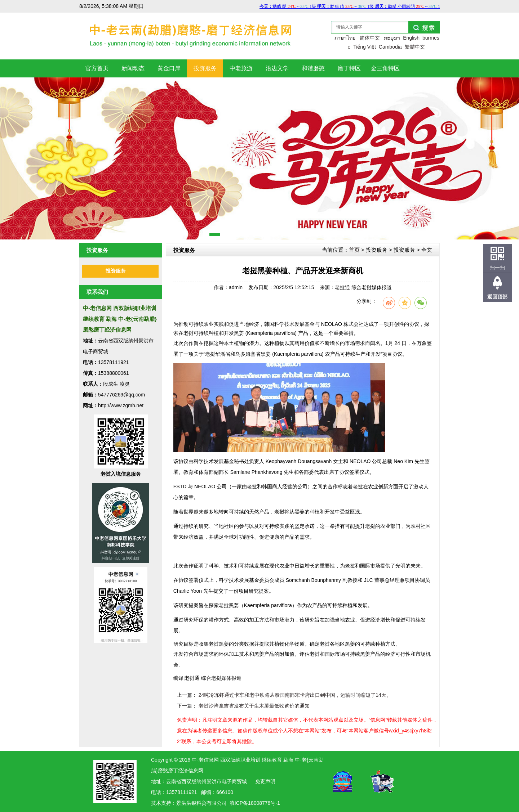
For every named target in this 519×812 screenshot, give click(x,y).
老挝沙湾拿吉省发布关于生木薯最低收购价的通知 (254, 706)
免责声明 (265, 781)
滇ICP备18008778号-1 (255, 803)
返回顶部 (497, 297)
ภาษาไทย (345, 38)
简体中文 (370, 38)
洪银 (191, 803)
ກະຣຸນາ (392, 38)
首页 (354, 250)
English (411, 38)
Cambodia (390, 47)
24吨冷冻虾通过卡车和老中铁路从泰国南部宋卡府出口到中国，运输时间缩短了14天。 (295, 695)
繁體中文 (415, 47)
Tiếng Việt (365, 47)
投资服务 (116, 271)
